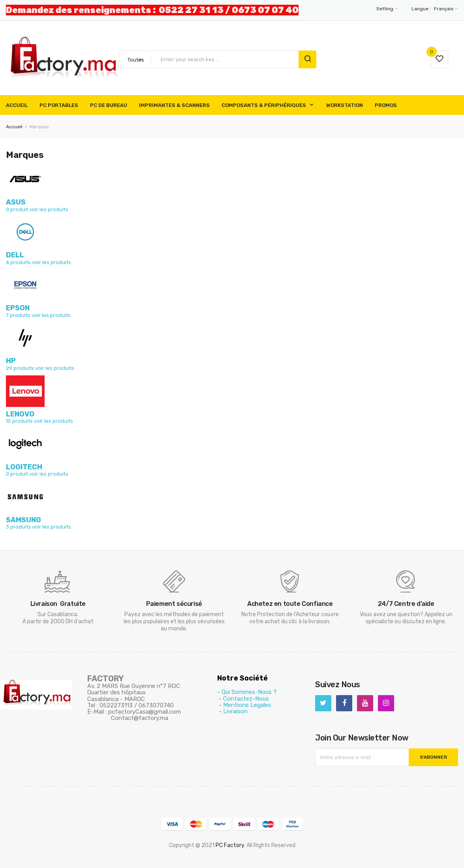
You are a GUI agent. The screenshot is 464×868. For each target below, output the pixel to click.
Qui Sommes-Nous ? (249, 692)
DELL (15, 255)
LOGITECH (24, 467)
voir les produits (49, 209)
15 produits (19, 421)
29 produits (20, 368)
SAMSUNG (23, 520)
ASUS (16, 202)
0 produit (17, 209)
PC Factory (230, 845)
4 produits (18, 262)
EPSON (18, 308)
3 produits (18, 527)
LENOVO (20, 414)
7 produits (18, 315)
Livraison (235, 711)
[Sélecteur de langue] (445, 9)
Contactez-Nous (246, 699)
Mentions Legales (247, 705)
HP (11, 361)
